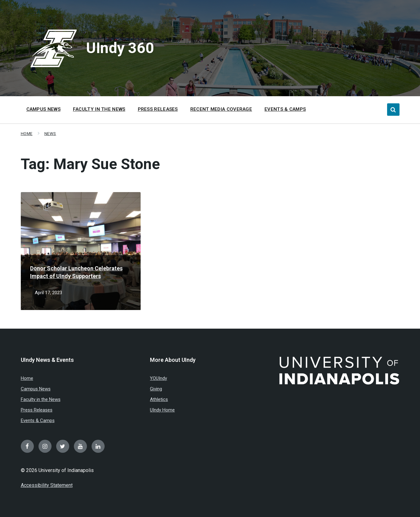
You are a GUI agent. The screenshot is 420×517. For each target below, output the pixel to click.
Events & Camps (38, 420)
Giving (156, 389)
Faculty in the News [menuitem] (99, 109)
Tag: (90, 164)
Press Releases (37, 410)
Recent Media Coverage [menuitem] (221, 109)
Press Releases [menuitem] (158, 109)
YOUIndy (158, 378)
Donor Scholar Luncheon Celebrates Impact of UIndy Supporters (76, 272)
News (50, 134)
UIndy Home (162, 410)
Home (27, 134)
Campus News (36, 389)
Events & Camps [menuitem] (285, 109)
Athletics (159, 399)
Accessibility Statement (47, 485)
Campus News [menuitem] (43, 109)
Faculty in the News (41, 399)
